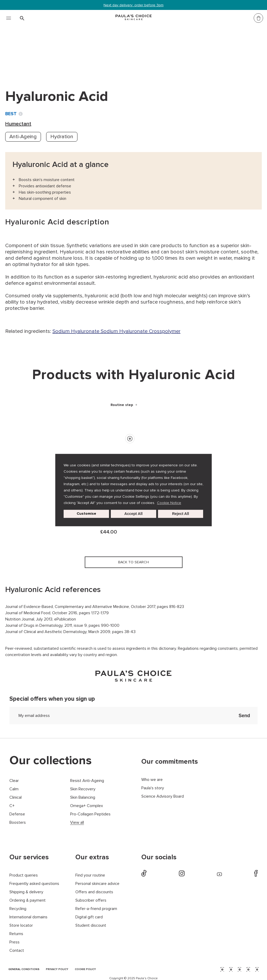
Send (244, 716)
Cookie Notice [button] (169, 503)
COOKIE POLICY (85, 969)
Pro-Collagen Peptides (90, 814)
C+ (12, 806)
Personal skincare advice (97, 884)
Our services (29, 857)
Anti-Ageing (23, 137)
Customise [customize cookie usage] (86, 514)
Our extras (92, 857)
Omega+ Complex (87, 806)
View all (77, 823)
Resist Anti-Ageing (87, 781)
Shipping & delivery (26, 892)
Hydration (62, 137)
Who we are (152, 780)
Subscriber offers (91, 900)
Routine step (122, 405)
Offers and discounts (94, 892)
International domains (28, 917)
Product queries (24, 875)
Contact (17, 951)
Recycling (18, 909)
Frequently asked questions (34, 884)
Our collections (51, 761)
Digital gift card (89, 917)
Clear (14, 781)
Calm (14, 789)
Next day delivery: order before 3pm (133, 5)
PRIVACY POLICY (57, 969)
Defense (17, 814)
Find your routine (90, 875)
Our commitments (170, 762)
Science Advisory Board (163, 796)
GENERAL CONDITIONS (24, 969)
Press (14, 942)
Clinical (16, 798)
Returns (16, 934)
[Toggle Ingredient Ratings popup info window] (21, 114)
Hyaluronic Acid (110, 52)
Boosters (18, 823)
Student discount (91, 926)
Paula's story (153, 788)
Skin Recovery (83, 789)
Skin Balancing (83, 798)
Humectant (74, 52)
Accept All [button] (133, 514)
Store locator (21, 926)
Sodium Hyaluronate (77, 331)
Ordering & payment (28, 900)
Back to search (30, 62)
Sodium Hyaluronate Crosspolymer (141, 331)
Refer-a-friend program (96, 909)
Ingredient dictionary (32, 52)
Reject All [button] (181, 514)
